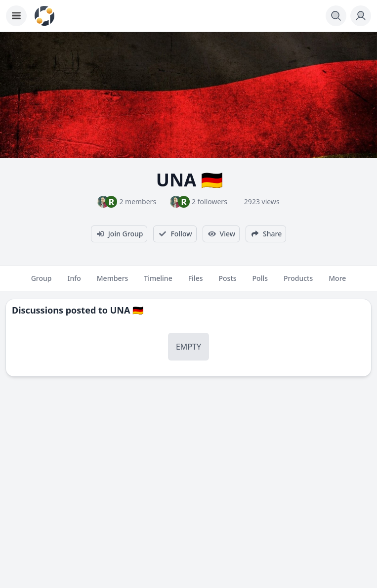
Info (74, 282)
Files (196, 282)
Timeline (158, 282)
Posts (227, 282)
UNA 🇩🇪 (127, 310)
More (337, 282)
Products (298, 282)
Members (113, 282)
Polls (260, 282)
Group (42, 282)
